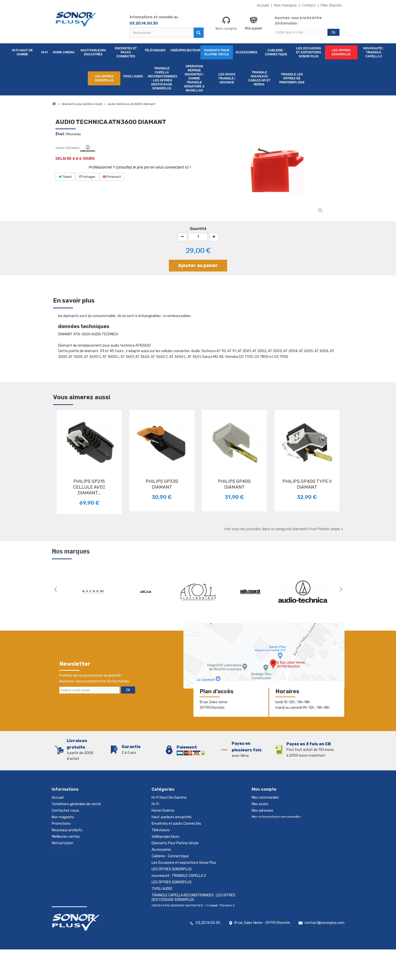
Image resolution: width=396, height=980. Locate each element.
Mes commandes (265, 798)
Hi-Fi (44, 52)
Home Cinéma (64, 52)
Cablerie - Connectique (276, 52)
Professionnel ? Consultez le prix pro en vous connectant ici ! (140, 167)
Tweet (65, 177)
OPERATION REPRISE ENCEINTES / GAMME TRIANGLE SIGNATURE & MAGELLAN (194, 78)
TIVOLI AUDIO (133, 76)
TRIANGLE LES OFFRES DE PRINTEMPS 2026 (292, 78)
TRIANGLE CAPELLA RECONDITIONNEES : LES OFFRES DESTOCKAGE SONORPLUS (163, 78)
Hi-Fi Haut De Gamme (22, 52)
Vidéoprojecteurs (185, 50)
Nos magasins (63, 817)
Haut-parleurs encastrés (93, 52)
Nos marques (285, 5)
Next (341, 590)
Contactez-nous (65, 811)
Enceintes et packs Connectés (126, 52)
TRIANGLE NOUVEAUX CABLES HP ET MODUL (259, 78)
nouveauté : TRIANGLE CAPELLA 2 (374, 52)
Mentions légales (65, 850)
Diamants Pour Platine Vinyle (217, 52)
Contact (309, 5)
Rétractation (63, 843)
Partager (87, 177)
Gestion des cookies (68, 856)
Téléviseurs (155, 50)
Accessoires (246, 52)
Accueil (263, 5)
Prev (56, 590)
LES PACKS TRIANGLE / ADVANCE (227, 78)
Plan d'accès (331, 5)
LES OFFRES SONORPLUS (341, 52)
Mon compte (226, 23)
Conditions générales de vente (76, 804)
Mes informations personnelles (276, 817)
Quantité (198, 229)
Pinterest (112, 177)
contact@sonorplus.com (324, 953)
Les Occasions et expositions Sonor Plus (309, 52)
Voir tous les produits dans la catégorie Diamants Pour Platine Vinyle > (284, 529)
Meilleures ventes (66, 837)
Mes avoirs (260, 804)
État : (61, 134)
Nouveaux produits (67, 830)
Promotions (61, 824)
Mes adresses (262, 811)
